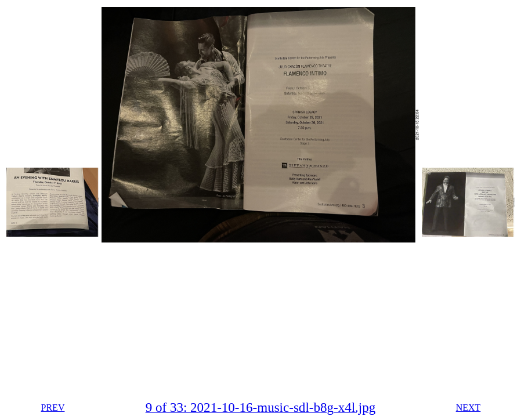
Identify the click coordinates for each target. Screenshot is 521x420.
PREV (53, 408)
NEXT (468, 408)
